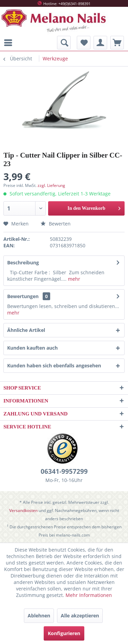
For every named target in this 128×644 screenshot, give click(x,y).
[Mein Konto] (100, 43)
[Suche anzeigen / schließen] (64, 43)
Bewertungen (23, 296)
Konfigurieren (64, 633)
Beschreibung (23, 262)
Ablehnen (39, 616)
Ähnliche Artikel (26, 330)
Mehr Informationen (89, 595)
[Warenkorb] (117, 43)
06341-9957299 (64, 471)
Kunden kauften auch (32, 348)
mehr (73, 279)
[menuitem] (10, 43)
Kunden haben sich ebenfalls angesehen (54, 365)
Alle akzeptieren (80, 616)
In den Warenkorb (94, 207)
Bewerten (56, 224)
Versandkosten (23, 510)
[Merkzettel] (84, 43)
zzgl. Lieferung (51, 185)
